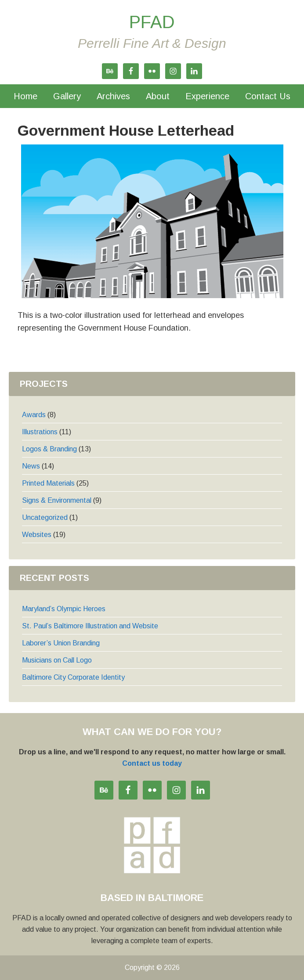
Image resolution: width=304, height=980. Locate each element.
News (31, 466)
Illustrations (40, 432)
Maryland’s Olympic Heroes (64, 609)
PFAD (152, 22)
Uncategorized (45, 517)
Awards (34, 415)
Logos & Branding (49, 449)
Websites (37, 535)
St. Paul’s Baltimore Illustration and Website (90, 626)
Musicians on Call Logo (57, 660)
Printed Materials (48, 483)
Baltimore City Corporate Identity (73, 677)
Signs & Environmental (57, 500)
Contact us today (152, 763)
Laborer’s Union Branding (61, 643)
